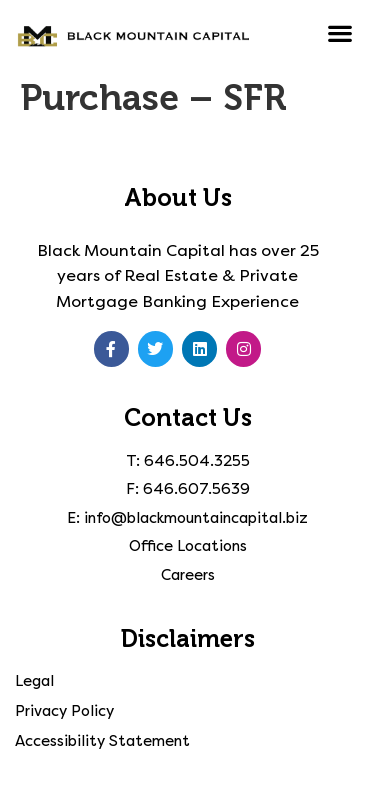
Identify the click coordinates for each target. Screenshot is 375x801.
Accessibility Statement (102, 741)
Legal (34, 681)
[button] (339, 32)
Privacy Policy (64, 711)
